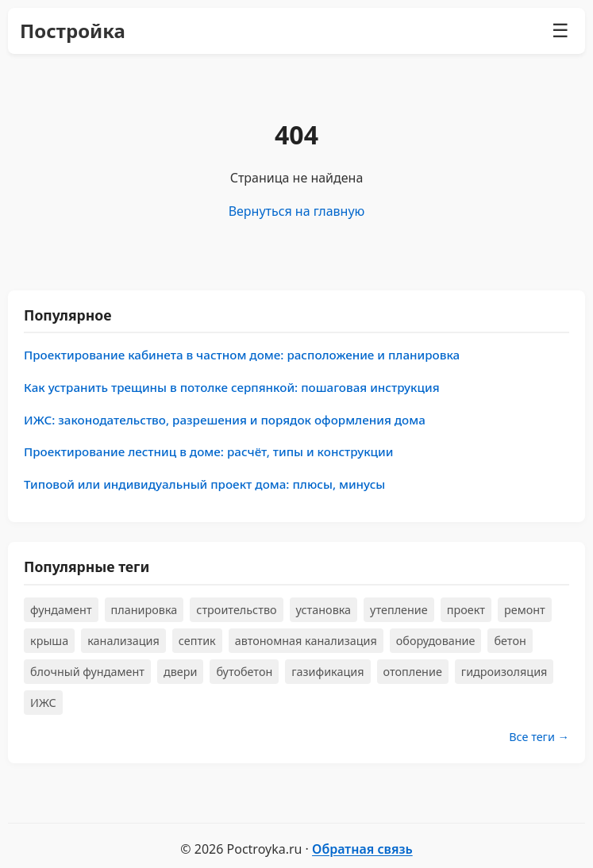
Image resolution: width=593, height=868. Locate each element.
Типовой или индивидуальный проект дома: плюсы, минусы (204, 484)
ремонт (525, 610)
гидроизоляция (504, 672)
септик (197, 641)
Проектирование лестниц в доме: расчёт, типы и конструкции (208, 451)
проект (466, 610)
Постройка (73, 31)
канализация (123, 641)
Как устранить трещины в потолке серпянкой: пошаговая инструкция (232, 387)
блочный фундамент (87, 672)
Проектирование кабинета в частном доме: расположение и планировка (242, 355)
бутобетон (244, 672)
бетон (510, 641)
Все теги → (539, 737)
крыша (49, 641)
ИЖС (43, 703)
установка (324, 610)
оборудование (436, 641)
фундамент (61, 610)
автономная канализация (306, 641)
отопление (413, 672)
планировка (144, 610)
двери (180, 672)
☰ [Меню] (560, 31)
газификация (327, 672)
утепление (399, 610)
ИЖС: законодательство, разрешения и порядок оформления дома (225, 420)
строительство (236, 610)
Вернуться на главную (297, 211)
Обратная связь (362, 849)
